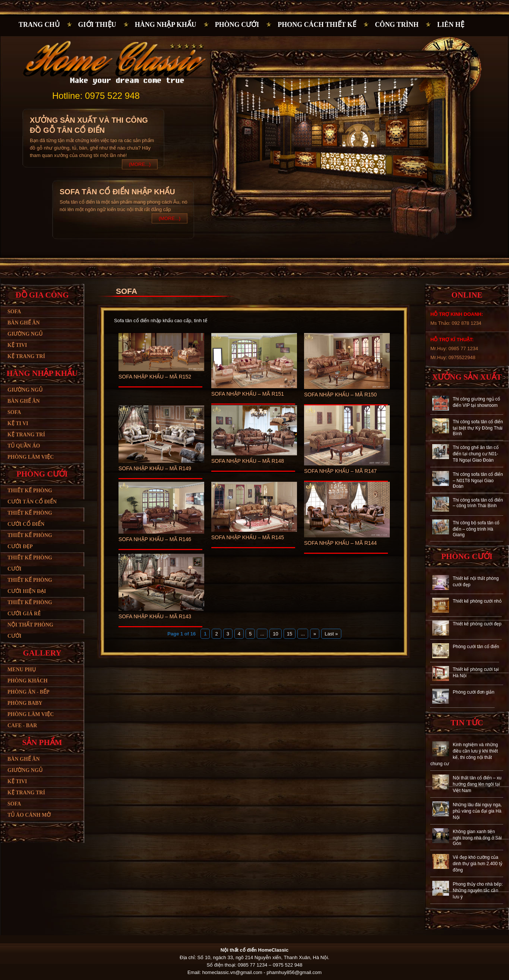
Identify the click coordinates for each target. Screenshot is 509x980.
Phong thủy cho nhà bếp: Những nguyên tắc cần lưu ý (478, 891)
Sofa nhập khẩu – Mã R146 (155, 539)
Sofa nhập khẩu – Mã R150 (340, 395)
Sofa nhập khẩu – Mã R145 (248, 537)
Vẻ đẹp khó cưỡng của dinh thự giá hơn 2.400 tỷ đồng (478, 864)
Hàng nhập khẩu (166, 25)
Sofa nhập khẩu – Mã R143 (155, 616)
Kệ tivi (17, 345)
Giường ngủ (25, 334)
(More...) (140, 164)
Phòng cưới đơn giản (474, 692)
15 (290, 634)
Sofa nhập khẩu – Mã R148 (248, 461)
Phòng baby (25, 703)
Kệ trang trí (26, 356)
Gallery (42, 653)
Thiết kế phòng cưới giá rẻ (30, 608)
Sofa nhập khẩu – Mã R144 (340, 543)
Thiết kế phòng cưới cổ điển (30, 519)
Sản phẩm (42, 742)
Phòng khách (28, 681)
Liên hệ (451, 25)
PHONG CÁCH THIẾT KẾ (317, 25)
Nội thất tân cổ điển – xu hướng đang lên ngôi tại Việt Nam (477, 784)
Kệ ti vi (18, 423)
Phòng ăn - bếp (29, 692)
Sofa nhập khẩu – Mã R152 (155, 377)
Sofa (14, 312)
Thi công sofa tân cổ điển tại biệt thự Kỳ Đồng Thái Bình (478, 428)
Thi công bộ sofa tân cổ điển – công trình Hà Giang (476, 529)
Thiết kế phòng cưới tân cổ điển (32, 496)
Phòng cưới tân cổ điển (476, 647)
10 (275, 634)
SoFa (14, 804)
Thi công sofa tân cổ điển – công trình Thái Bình (478, 503)
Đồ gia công (42, 295)
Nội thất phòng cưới (30, 630)
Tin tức (467, 723)
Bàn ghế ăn (24, 323)
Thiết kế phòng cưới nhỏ (477, 601)
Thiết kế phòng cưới (30, 563)
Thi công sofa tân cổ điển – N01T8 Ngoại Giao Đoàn (478, 480)
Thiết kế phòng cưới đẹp (30, 541)
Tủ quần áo (24, 446)
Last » (331, 634)
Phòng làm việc (31, 457)
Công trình (397, 25)
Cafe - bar (22, 725)
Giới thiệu (97, 25)
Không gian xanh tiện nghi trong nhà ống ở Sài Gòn (477, 838)
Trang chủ (39, 25)
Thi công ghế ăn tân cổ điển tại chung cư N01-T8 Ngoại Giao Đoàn (476, 454)
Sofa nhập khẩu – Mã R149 (155, 468)
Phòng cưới (237, 25)
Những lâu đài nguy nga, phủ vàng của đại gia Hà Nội (477, 811)
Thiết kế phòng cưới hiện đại (30, 586)
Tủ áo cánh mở (29, 815)
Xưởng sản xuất (467, 377)
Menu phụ (22, 670)
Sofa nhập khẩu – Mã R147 (340, 471)
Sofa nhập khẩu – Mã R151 (248, 394)
